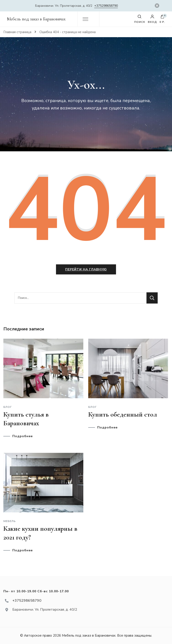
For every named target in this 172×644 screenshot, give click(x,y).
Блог (8, 407)
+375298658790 (106, 6)
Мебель (10, 521)
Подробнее (23, 436)
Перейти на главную (86, 269)
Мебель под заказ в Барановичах (36, 19)
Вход (152, 19)
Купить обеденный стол (123, 414)
